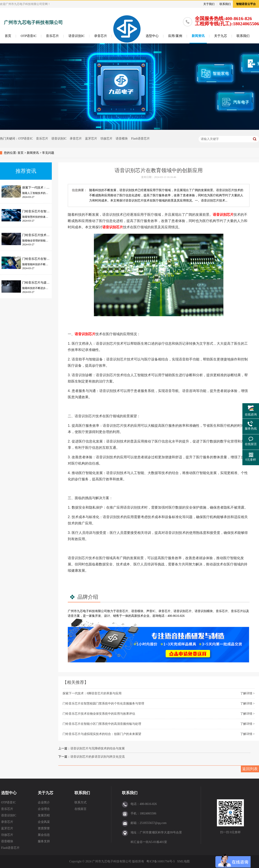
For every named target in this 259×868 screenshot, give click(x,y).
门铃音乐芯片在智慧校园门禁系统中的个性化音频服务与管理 (103, 704)
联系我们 (225, 4)
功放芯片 (106, 139)
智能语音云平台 (246, 4)
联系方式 (81, 802)
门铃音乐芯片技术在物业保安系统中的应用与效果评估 (99, 714)
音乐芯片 (52, 36)
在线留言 (81, 809)
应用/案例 (175, 36)
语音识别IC (77, 36)
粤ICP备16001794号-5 (160, 861)
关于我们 (209, 4)
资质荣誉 (44, 828)
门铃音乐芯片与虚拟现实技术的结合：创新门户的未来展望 (102, 734)
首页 (8, 36)
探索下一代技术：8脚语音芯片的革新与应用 (92, 693)
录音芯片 (101, 36)
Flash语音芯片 (140, 139)
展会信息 (44, 835)
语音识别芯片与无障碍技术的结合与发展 (98, 748)
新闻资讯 (198, 36)
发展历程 (44, 815)
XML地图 (183, 861)
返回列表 (250, 769)
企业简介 (44, 802)
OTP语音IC (29, 36)
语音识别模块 (204, 611)
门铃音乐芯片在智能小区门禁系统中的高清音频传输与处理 (102, 724)
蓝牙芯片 (91, 139)
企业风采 (44, 822)
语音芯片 (122, 611)
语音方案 (74, 616)
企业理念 (44, 809)
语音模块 (122, 139)
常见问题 (48, 153)
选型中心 (152, 36)
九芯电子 (83, 611)
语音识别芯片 (223, 215)
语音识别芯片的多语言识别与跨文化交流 (98, 757)
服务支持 (44, 841)
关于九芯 (221, 36)
